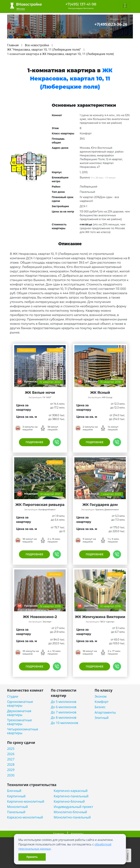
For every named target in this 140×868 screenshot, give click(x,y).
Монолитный (17, 807)
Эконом (101, 696)
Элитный (102, 718)
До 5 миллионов (64, 702)
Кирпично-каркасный (71, 791)
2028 (11, 765)
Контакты (77, 834)
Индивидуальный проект (73, 807)
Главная (59, 834)
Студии (13, 696)
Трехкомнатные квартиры (20, 722)
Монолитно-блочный (70, 812)
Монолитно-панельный (72, 817)
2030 (11, 775)
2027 (11, 759)
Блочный (14, 791)
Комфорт (102, 702)
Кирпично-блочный (69, 801)
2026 (11, 754)
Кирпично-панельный (71, 796)
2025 (11, 749)
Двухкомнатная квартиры (19, 713)
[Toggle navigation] (125, 6)
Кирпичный (16, 796)
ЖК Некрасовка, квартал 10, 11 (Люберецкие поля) (78, 54)
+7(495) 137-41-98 (81, 4)
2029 (11, 770)
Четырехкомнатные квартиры (23, 731)
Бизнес (100, 707)
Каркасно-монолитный (25, 817)
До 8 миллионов (64, 718)
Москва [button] (21, 9)
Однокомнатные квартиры (20, 704)
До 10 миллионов (65, 723)
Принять (32, 857)
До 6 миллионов (64, 707)
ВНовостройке (26, 6)
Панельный (16, 812)
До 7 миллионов (64, 712)
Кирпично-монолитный (26, 801)
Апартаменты (105, 712)
